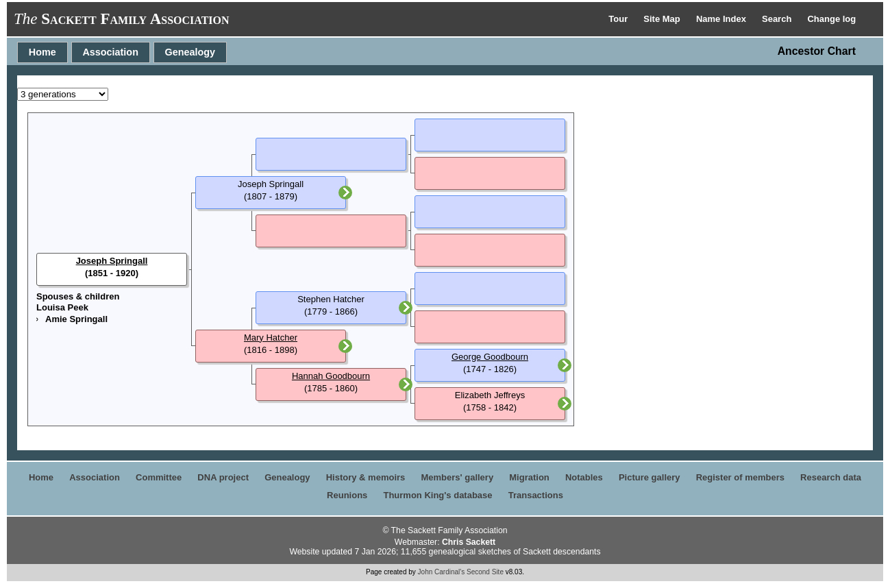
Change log (831, 19)
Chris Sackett (469, 542)
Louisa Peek (62, 307)
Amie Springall (76, 319)
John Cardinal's (442, 572)
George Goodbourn (490, 357)
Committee (159, 477)
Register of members (740, 477)
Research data (831, 477)
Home (42, 52)
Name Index (722, 19)
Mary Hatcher (271, 338)
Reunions (347, 495)
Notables (584, 477)
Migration (529, 477)
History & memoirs (366, 477)
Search (778, 19)
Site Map (663, 19)
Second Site (485, 572)
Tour (619, 19)
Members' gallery (457, 477)
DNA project (223, 477)
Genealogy (190, 52)
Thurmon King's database (437, 495)
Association (110, 52)
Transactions (536, 495)
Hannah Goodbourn (331, 376)
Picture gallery (650, 477)
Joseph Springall (112, 261)
